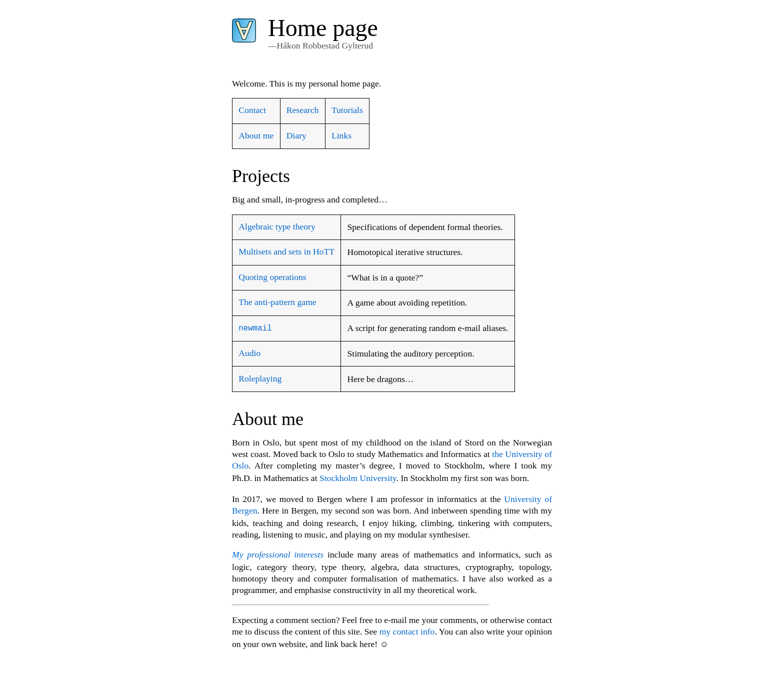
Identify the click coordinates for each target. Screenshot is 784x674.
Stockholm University (358, 477)
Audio (249, 352)
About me (256, 135)
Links (341, 135)
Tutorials (347, 110)
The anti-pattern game (277, 302)
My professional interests (278, 554)
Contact (252, 110)
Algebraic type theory (277, 226)
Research (302, 110)
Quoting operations (272, 277)
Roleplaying (260, 378)
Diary (296, 135)
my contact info (407, 631)
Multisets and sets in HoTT (286, 251)
